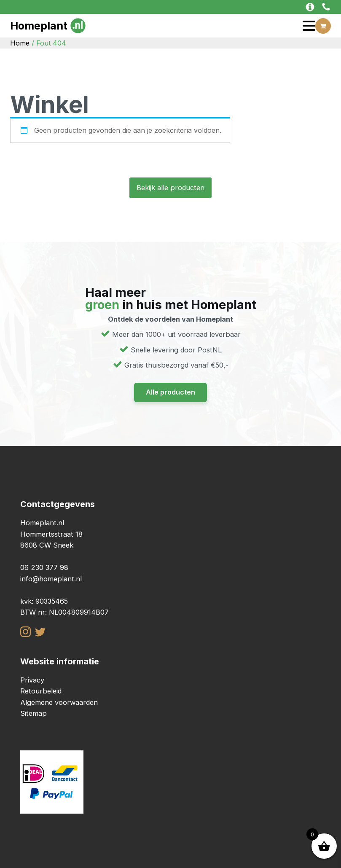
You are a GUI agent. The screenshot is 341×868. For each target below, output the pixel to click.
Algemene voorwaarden (59, 702)
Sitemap (34, 713)
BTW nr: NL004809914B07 (64, 612)
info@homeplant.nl (51, 579)
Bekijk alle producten (170, 188)
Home (20, 43)
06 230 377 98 (44, 567)
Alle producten (170, 392)
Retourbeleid (41, 691)
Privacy (32, 680)
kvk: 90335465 (44, 601)
